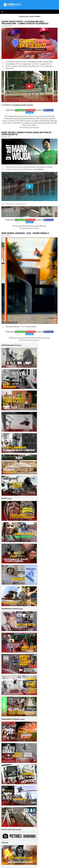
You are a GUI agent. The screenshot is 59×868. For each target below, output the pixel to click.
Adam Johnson (23, 66)
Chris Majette (10, 64)
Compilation (26, 118)
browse (18, 829)
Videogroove (27, 64)
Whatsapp (21, 110)
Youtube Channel (27, 105)
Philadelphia (32, 62)
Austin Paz (48, 66)
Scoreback (16, 105)
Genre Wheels (31, 326)
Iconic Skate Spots (23, 116)
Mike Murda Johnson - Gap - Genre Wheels (25, 233)
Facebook (49, 110)
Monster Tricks (45, 338)
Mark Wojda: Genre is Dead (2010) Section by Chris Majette (27, 133)
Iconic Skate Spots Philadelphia (42, 116)
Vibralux (15, 66)
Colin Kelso (32, 123)
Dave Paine (16, 121)
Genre (51, 62)
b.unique (33, 121)
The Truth (32, 66)
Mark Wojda (19, 226)
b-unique (43, 64)
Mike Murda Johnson (29, 125)
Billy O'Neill (51, 123)
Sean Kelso (9, 68)
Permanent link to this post (30, 127)
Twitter (30, 112)
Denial (46, 62)
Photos (36, 338)
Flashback (7, 118)
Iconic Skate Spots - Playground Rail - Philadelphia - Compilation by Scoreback (25, 22)
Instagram (31, 110)
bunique (25, 121)
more (19, 345)
